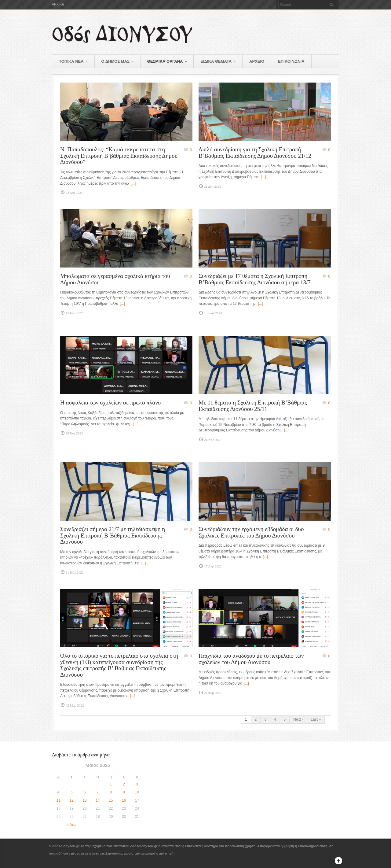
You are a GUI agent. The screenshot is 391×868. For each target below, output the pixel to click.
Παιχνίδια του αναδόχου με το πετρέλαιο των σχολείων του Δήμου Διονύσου (251, 659)
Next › (298, 719)
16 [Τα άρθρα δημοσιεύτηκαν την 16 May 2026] (124, 800)
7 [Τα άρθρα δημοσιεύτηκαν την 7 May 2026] (98, 792)
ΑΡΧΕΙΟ (257, 61)
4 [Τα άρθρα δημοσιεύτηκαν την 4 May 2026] (58, 792)
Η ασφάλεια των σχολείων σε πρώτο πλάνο (110, 403)
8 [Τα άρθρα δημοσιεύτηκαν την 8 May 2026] (111, 792)
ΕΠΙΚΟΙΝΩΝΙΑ (291, 61)
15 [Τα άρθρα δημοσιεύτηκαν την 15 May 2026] (111, 800)
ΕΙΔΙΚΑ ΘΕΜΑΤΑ (218, 61)
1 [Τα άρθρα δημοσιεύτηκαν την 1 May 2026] (111, 784)
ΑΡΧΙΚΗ (58, 4)
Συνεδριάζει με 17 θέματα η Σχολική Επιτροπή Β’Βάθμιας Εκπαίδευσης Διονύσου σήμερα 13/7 (255, 279)
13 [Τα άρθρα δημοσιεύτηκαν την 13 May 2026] (84, 800)
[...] (133, 183)
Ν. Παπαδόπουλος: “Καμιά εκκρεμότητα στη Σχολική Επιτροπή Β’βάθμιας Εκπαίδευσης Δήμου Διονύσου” (119, 156)
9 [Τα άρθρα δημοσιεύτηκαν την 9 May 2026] (124, 792)
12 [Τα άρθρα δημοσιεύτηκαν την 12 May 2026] (72, 800)
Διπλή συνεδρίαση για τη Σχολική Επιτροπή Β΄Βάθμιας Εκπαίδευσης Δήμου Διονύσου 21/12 (255, 153)
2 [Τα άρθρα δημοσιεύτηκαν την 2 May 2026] (124, 784)
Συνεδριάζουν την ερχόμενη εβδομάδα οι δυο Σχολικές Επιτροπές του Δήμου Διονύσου (251, 532)
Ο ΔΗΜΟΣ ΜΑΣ (117, 61)
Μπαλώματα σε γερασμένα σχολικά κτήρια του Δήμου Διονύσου (115, 279)
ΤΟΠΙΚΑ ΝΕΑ (73, 61)
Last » (316, 719)
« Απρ (71, 825)
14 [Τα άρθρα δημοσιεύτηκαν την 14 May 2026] (98, 800)
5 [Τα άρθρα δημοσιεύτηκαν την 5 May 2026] (72, 792)
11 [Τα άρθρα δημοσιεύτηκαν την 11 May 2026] (58, 800)
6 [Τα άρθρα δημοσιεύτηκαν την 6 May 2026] (85, 792)
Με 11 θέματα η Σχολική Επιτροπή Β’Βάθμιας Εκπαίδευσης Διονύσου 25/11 (253, 406)
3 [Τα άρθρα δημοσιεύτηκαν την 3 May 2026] (137, 784)
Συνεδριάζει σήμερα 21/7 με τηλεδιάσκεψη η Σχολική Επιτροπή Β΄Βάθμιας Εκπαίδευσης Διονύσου (113, 535)
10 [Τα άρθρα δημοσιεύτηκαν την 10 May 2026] (137, 792)
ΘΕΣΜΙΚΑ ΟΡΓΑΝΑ (167, 61)
